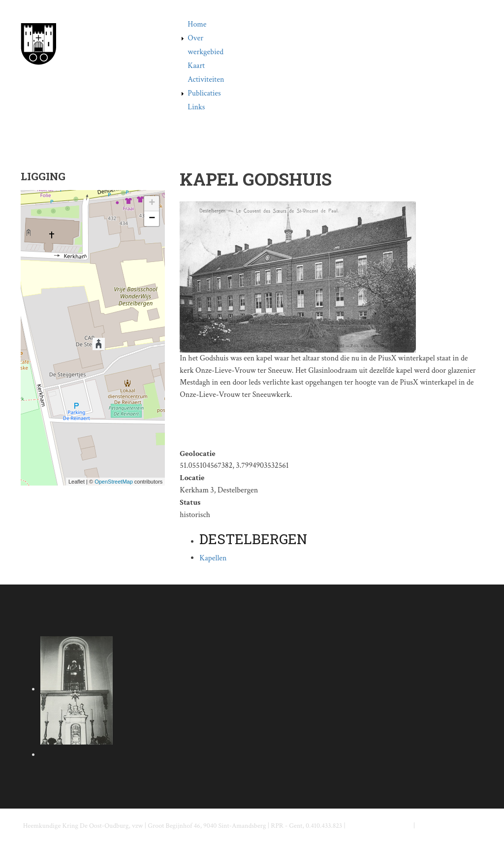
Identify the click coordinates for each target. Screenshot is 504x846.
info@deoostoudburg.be (379, 826)
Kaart (196, 66)
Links (196, 107)
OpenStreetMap (114, 482)
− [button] (152, 219)
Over (195, 38)
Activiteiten (206, 80)
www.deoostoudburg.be (449, 826)
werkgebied (205, 52)
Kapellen (213, 558)
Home (197, 24)
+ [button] (152, 203)
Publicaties (204, 93)
